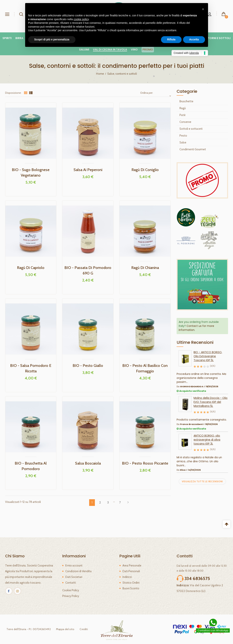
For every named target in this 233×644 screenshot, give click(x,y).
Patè (183, 115)
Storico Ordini (131, 583)
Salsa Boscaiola (88, 463)
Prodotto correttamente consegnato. (202, 420)
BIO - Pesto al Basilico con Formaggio (145, 368)
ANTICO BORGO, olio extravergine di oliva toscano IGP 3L (207, 440)
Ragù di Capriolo (31, 268)
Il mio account (74, 566)
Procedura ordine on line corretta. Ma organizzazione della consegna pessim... (201, 378)
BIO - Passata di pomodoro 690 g (88, 270)
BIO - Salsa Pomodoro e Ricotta (31, 368)
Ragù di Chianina (145, 268)
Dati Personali (131, 571)
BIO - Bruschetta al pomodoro (31, 466)
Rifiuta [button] (171, 39)
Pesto (183, 136)
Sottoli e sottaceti (191, 129)
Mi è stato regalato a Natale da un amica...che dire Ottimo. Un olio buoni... (199, 461)
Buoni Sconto (131, 588)
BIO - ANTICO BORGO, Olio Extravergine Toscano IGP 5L (208, 356)
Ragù (183, 108)
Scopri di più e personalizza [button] (52, 39)
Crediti (83, 629)
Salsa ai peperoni (88, 170)
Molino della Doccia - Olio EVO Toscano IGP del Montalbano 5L (211, 402)
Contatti (71, 583)
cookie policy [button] (81, 19)
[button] (203, 9)
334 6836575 (197, 578)
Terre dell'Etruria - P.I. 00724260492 (27, 629)
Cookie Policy (71, 590)
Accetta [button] (194, 39)
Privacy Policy (71, 596)
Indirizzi (127, 577)
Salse (183, 142)
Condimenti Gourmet (193, 149)
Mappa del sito (64, 629)
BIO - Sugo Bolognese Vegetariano (31, 172)
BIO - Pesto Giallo (88, 366)
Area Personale (132, 566)
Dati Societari (74, 577)
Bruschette (186, 101)
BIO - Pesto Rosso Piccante (145, 463)
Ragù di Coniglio (145, 170)
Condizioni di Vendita (78, 571)
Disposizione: (13, 93)
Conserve (185, 122)
